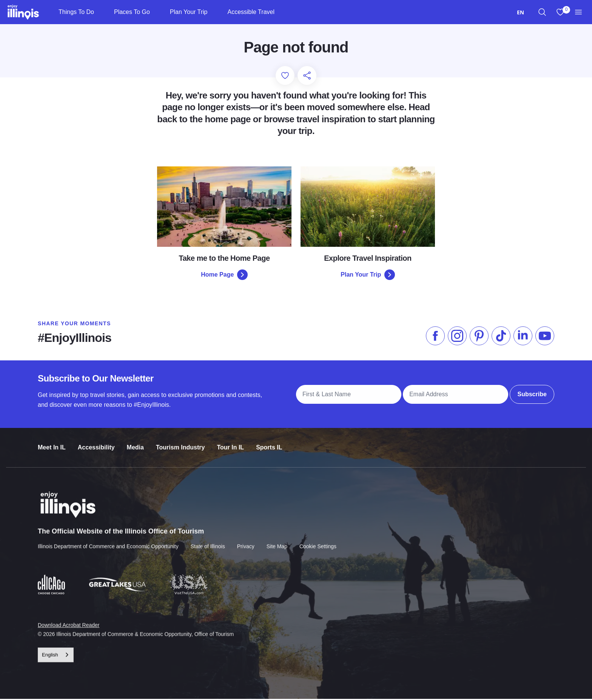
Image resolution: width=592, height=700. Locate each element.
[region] (542, 12)
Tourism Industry (180, 444)
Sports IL (269, 444)
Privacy (246, 542)
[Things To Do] (100, 12)
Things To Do (76, 12)
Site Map (277, 542)
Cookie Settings (318, 542)
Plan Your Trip (189, 12)
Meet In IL (52, 444)
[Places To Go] (156, 12)
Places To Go (132, 12)
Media (135, 444)
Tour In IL (230, 444)
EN (520, 12)
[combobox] (520, 12)
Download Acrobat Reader (69, 620)
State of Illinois (208, 542)
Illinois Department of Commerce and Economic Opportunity (108, 542)
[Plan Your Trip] (214, 12)
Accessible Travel (251, 12)
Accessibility (96, 444)
